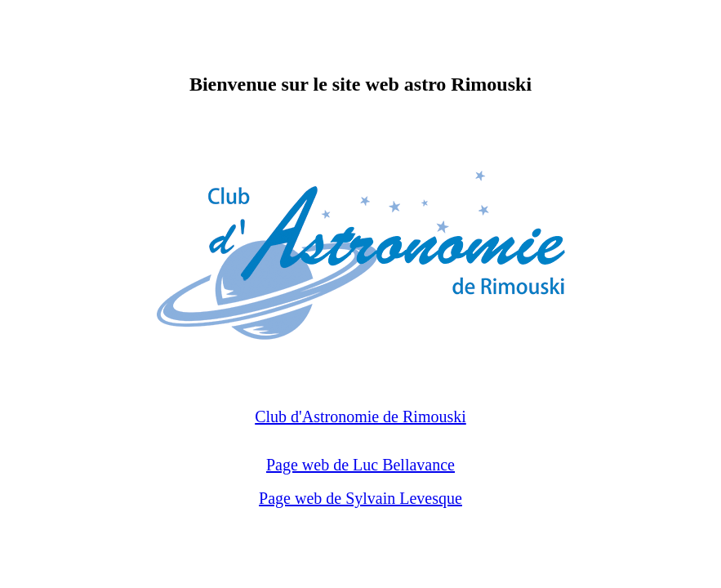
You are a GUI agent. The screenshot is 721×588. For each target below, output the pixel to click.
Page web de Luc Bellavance (360, 465)
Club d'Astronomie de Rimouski (360, 416)
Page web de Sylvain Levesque (360, 498)
